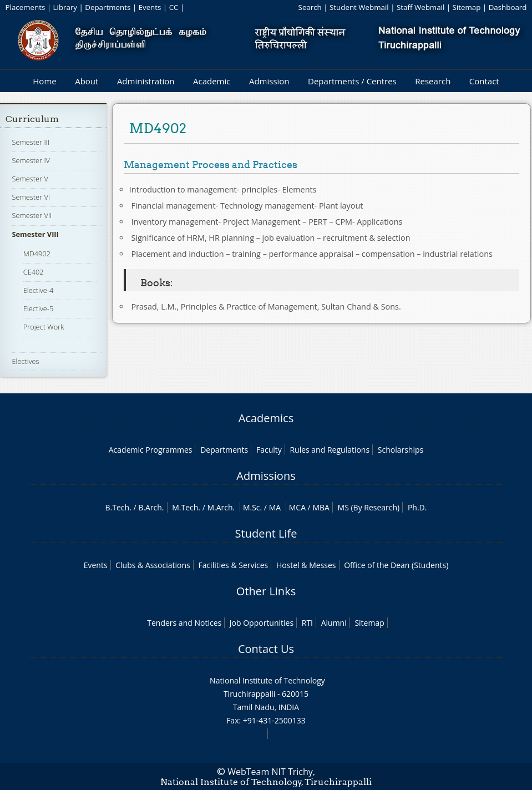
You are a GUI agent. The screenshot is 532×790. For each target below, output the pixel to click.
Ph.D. (417, 507)
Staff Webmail (420, 7)
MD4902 (37, 254)
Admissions (266, 476)
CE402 (34, 272)
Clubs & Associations (153, 565)
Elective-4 (39, 290)
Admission (269, 81)
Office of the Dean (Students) (396, 565)
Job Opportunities (262, 623)
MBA (321, 507)
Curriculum (32, 119)
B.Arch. (151, 507)
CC (174, 7)
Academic (212, 81)
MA (275, 507)
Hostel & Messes (306, 565)
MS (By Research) (369, 507)
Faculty (269, 450)
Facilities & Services (233, 565)
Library (65, 7)
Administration (146, 81)
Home (44, 81)
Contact (484, 81)
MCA (297, 507)
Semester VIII (35, 234)
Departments (108, 7)
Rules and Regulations (330, 450)
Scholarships (401, 450)
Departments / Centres (352, 81)
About (87, 81)
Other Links (266, 591)
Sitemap (467, 7)
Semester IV (31, 160)
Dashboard (508, 7)
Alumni (334, 623)
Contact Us (266, 649)
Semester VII (32, 215)
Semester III (31, 142)
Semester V (30, 179)
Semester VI (31, 197)
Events (150, 7)
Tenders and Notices (184, 623)
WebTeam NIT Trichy (270, 772)
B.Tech (118, 507)
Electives (25, 361)
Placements (26, 7)
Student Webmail (359, 7)
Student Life (266, 533)
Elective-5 (39, 308)
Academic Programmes (151, 450)
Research (433, 81)
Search (310, 7)
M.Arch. (221, 507)
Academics (266, 418)
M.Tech (185, 507)
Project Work (44, 327)
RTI (307, 623)
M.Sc (252, 507)
